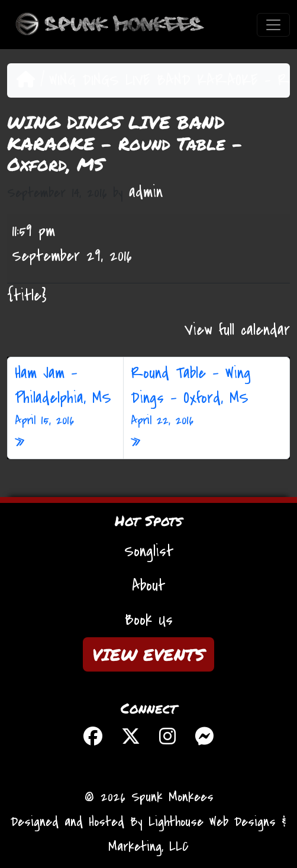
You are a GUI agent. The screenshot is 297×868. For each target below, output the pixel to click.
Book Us (149, 620)
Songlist (149, 551)
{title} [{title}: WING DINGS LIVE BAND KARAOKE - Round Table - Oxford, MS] (27, 296)
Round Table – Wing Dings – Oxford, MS (206, 396)
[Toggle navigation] (273, 25)
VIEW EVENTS (148, 654)
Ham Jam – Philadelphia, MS (65, 396)
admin (146, 192)
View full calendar (237, 330)
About (148, 586)
